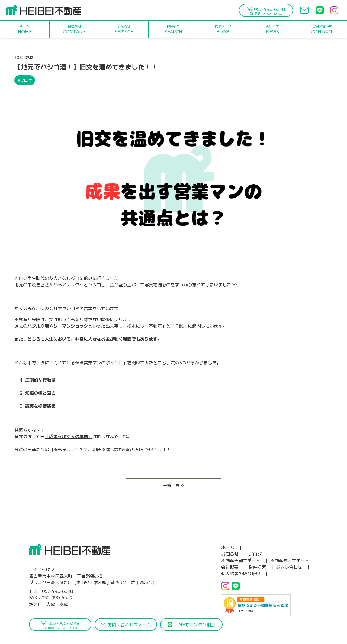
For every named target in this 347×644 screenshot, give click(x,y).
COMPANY (74, 29)
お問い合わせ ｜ (293, 567)
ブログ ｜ (259, 554)
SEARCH (173, 29)
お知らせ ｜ (234, 554)
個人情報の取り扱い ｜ (245, 573)
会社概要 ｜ (234, 567)
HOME (25, 29)
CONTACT (322, 29)
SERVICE (124, 29)
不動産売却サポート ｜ (245, 560)
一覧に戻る (173, 485)
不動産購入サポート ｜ (294, 560)
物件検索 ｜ (262, 567)
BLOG (223, 29)
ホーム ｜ (232, 547)
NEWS (272, 29)
